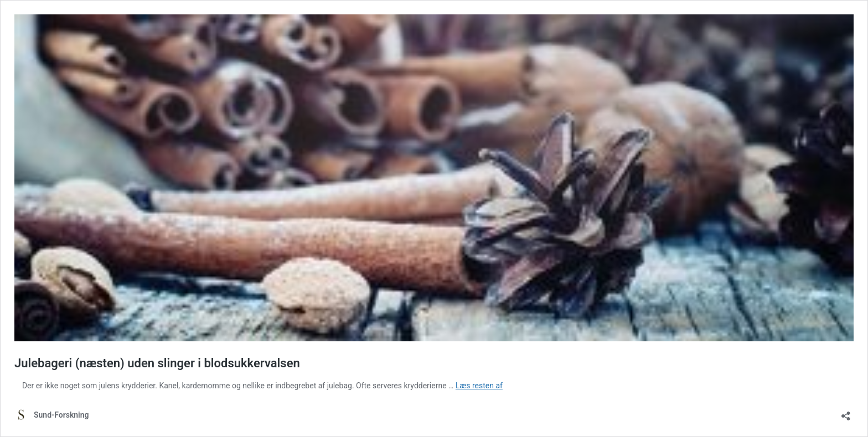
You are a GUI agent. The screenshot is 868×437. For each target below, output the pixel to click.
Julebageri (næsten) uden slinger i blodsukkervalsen (157, 363)
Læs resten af (479, 386)
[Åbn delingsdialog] (846, 412)
